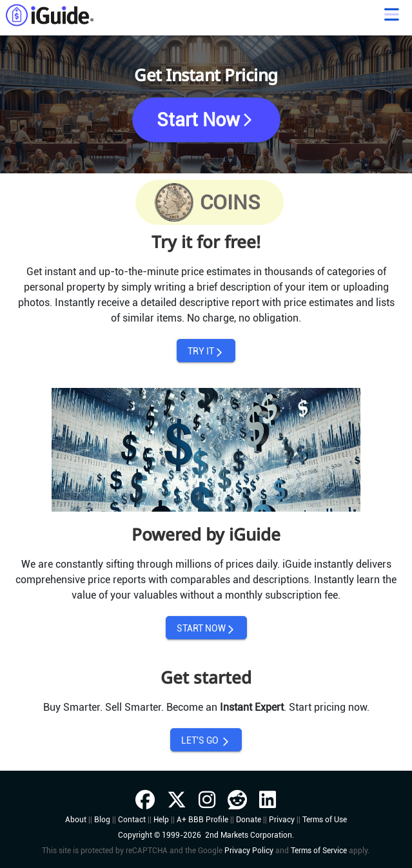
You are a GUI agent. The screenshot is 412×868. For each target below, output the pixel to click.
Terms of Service (319, 851)
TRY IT (206, 352)
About (76, 820)
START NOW (206, 629)
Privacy (282, 820)
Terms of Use (325, 820)
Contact (132, 820)
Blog (102, 820)
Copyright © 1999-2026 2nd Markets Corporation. (206, 835)
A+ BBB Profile (202, 820)
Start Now (206, 120)
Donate (249, 820)
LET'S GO (206, 741)
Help (161, 820)
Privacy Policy (249, 851)
